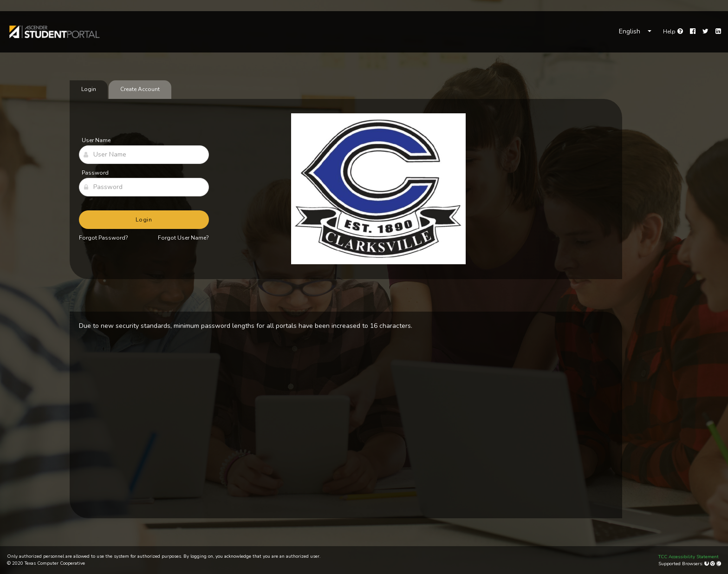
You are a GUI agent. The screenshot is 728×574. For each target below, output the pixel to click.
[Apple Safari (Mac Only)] (719, 564)
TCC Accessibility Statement (689, 557)
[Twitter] (705, 32)
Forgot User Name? (183, 238)
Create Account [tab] (140, 89)
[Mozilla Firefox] (707, 564)
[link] (54, 32)
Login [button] (144, 220)
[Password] (144, 187)
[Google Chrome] (713, 564)
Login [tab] (89, 89)
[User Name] (144, 155)
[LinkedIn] (718, 32)
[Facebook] (693, 32)
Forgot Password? (104, 238)
